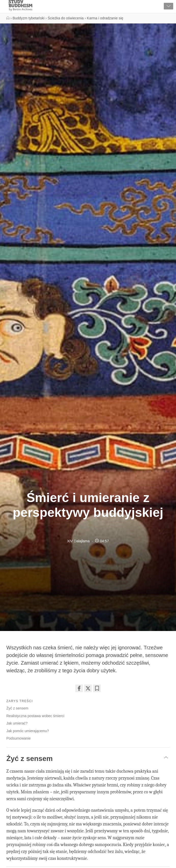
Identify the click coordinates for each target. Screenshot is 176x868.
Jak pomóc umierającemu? (28, 731)
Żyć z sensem (17, 708)
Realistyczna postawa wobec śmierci (35, 716)
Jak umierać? (17, 723)
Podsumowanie (19, 738)
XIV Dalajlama (78, 541)
